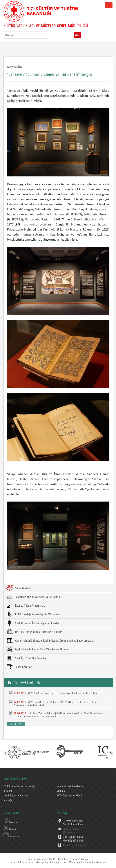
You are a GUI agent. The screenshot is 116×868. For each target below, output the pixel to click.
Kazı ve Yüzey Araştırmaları (27, 606)
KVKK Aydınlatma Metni (69, 796)
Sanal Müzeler (19, 588)
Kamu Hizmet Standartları (71, 786)
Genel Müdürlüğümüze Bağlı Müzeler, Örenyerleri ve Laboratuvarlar (50, 641)
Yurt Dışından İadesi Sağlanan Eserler (33, 623)
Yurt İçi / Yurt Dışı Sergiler (26, 658)
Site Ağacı (9, 800)
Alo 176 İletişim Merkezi (75, 845)
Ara (77, 35)
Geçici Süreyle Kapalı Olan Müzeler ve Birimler (37, 649)
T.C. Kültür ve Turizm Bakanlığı (19, 786)
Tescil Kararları (19, 667)
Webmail (62, 791)
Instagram (12, 836)
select (49, 35)
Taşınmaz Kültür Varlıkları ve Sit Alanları (34, 597)
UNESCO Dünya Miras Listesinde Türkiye (34, 632)
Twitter (10, 829)
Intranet (8, 791)
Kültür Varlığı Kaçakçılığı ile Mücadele (33, 614)
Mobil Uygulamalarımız (16, 796)
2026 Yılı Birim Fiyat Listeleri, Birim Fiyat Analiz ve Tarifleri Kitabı (63, 693)
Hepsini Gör (16, 724)
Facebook (11, 822)
